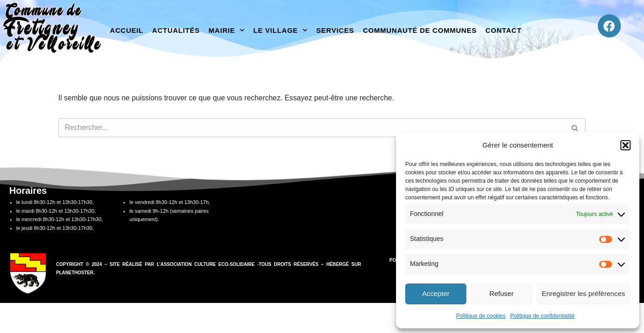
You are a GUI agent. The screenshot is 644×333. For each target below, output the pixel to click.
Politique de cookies (481, 316)
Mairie (227, 30)
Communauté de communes (420, 30)
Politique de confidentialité (542, 316)
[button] (625, 145)
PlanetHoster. (75, 303)
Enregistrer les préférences (583, 293)
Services (335, 30)
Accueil (127, 30)
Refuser (502, 293)
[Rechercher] (312, 128)
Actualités (176, 30)
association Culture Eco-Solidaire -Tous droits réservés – (243, 294)
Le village (281, 30)
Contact (503, 30)
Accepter (436, 293)
